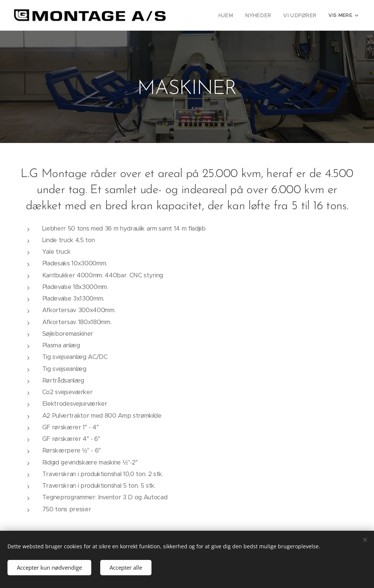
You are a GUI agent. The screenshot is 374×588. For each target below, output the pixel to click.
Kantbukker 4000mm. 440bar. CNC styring (103, 275)
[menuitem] (232, 15)
